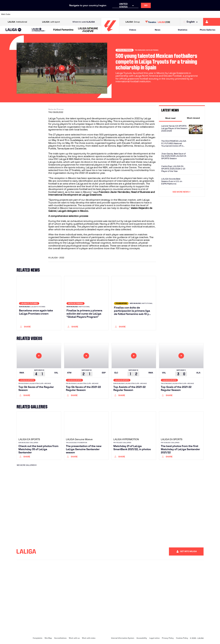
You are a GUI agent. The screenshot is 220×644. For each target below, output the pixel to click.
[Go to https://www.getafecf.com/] (81, 14)
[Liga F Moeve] (63, 30)
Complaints (38, 638)
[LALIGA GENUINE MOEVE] (88, 30)
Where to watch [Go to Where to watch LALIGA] (84, 22)
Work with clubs (89, 638)
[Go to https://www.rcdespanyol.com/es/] (133, 14)
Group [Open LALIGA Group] (133, 22)
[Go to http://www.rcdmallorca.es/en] (144, 14)
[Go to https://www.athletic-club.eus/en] (18, 14)
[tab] (170, 118)
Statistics (183, 30)
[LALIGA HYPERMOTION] (39, 30)
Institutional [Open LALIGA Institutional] (17, 22)
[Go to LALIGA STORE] (158, 22)
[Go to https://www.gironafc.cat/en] (91, 14)
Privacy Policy (168, 638)
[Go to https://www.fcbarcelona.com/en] (71, 14)
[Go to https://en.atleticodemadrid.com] (29, 14)
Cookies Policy (182, 638)
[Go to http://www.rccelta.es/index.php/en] (123, 14)
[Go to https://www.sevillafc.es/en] (196, 14)
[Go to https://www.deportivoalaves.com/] (50, 14)
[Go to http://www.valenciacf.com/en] (206, 14)
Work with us (74, 638)
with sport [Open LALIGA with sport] (51, 22)
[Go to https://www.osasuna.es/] (39, 14)
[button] (13, 30)
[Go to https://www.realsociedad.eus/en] (185, 14)
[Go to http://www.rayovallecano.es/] (112, 14)
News (158, 30)
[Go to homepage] (110, 33)
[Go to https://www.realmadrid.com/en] (164, 14)
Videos (133, 30)
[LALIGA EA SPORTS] (13, 30)
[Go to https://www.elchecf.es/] (60, 14)
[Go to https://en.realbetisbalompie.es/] (154, 14)
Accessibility (142, 638)
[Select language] (191, 22)
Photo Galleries (208, 30)
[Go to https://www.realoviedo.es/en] (175, 14)
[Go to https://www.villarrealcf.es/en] (217, 14)
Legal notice (154, 638)
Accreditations (60, 638)
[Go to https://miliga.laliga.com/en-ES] (212, 22)
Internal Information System (123, 638)
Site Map (48, 638)
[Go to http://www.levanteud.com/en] (102, 14)
